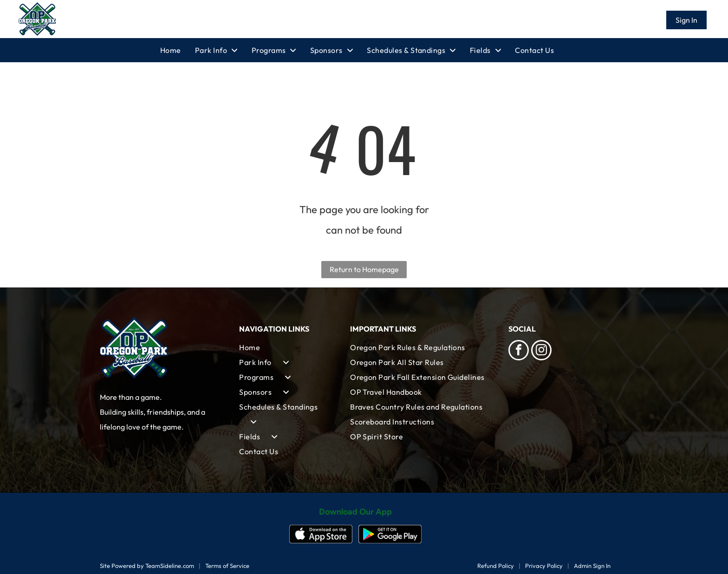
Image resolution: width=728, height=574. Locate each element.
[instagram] (541, 351)
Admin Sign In (592, 566)
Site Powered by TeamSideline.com (147, 566)
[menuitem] (178, 50)
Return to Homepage (364, 269)
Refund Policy (496, 566)
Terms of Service (227, 566)
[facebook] (519, 351)
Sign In (686, 20)
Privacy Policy (544, 566)
